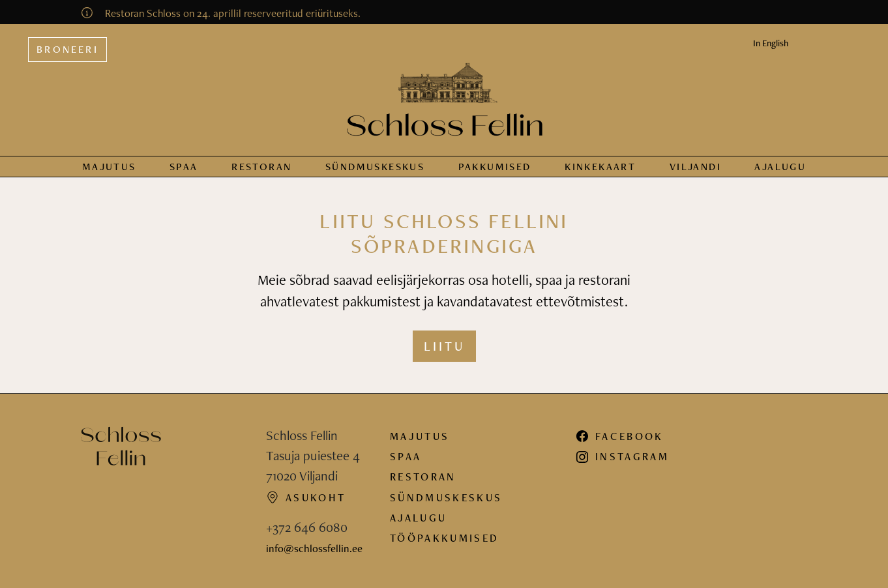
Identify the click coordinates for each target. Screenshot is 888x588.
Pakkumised (495, 167)
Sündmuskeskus (446, 497)
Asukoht (306, 497)
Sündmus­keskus (375, 167)
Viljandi (695, 167)
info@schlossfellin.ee (314, 548)
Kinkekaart (600, 167)
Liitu (444, 346)
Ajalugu (780, 167)
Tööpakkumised (444, 538)
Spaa (184, 167)
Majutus (109, 167)
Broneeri (67, 49)
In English (771, 43)
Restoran (261, 167)
